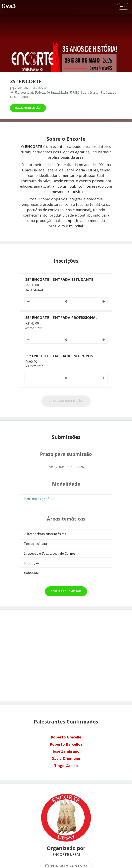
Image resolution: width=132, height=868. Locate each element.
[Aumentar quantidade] (104, 301)
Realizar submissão (66, 591)
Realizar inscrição (28, 108)
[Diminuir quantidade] (28, 301)
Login (123, 6)
